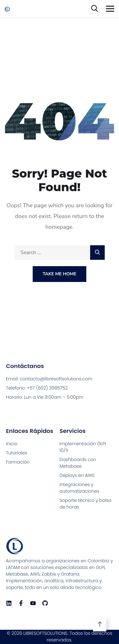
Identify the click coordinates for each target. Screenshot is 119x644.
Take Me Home (59, 274)
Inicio (12, 444)
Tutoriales (17, 453)
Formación (18, 462)
